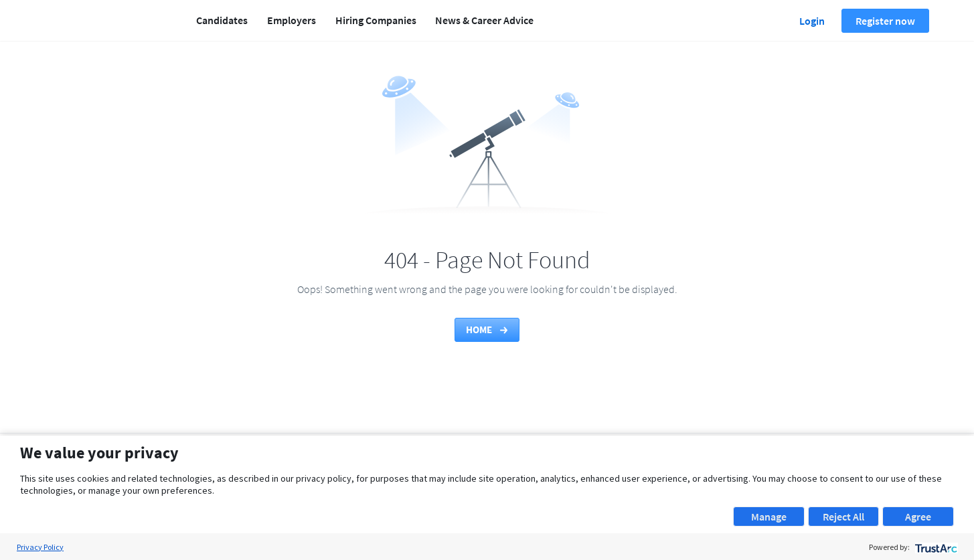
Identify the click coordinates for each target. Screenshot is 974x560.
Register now (885, 21)
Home (488, 330)
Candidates (222, 20)
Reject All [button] (843, 517)
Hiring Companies (376, 20)
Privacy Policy (40, 547)
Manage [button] (769, 517)
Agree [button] (918, 517)
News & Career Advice (484, 20)
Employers (292, 20)
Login (812, 21)
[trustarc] (935, 547)
